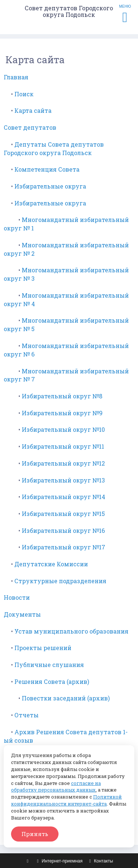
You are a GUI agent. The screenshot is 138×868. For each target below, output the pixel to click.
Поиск (24, 94)
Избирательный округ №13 (63, 480)
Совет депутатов (30, 127)
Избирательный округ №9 (62, 413)
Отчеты (26, 715)
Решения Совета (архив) (52, 682)
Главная (16, 77)
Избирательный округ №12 (63, 463)
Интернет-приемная (59, 861)
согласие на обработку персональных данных (56, 787)
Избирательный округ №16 (63, 530)
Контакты (100, 861)
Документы (22, 614)
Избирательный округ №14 (63, 497)
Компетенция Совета (47, 169)
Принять (35, 834)
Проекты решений (43, 648)
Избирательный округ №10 (63, 429)
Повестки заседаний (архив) (66, 698)
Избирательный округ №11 (63, 446)
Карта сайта (33, 110)
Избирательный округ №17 (63, 547)
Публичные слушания (49, 665)
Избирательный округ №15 (63, 514)
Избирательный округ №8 (62, 396)
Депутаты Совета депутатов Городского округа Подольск (54, 148)
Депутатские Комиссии (51, 564)
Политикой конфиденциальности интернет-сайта (66, 800)
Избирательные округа (50, 186)
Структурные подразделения (60, 581)
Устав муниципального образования (71, 631)
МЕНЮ (125, 14)
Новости (17, 597)
